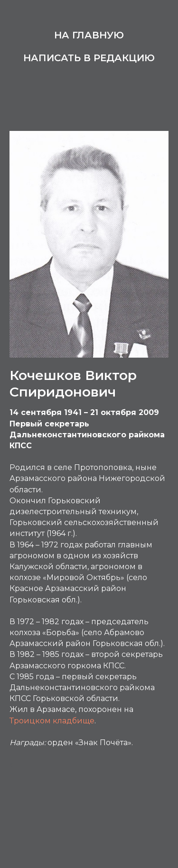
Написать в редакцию (89, 58)
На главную (89, 35)
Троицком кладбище (52, 721)
